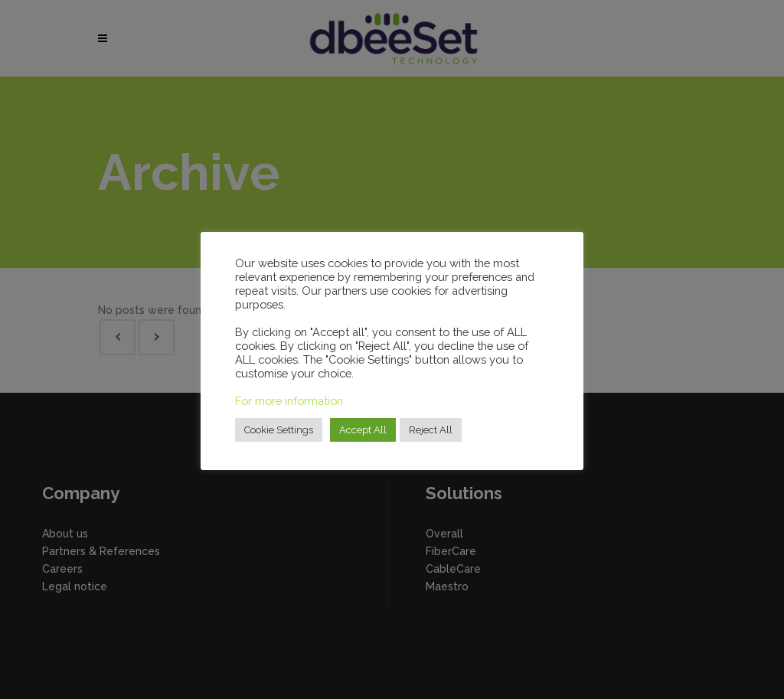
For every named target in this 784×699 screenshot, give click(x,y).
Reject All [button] (431, 430)
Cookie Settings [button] (279, 430)
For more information (289, 401)
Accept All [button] (363, 430)
